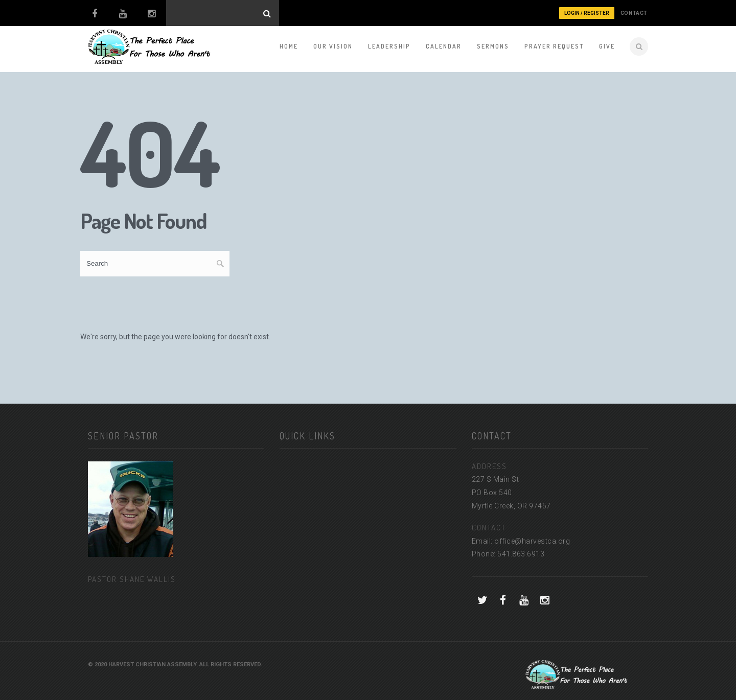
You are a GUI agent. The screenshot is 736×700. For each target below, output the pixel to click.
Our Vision (333, 46)
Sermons (493, 46)
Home (289, 46)
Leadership (389, 46)
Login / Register (587, 13)
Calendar (444, 46)
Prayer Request (554, 46)
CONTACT (634, 13)
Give (607, 46)
